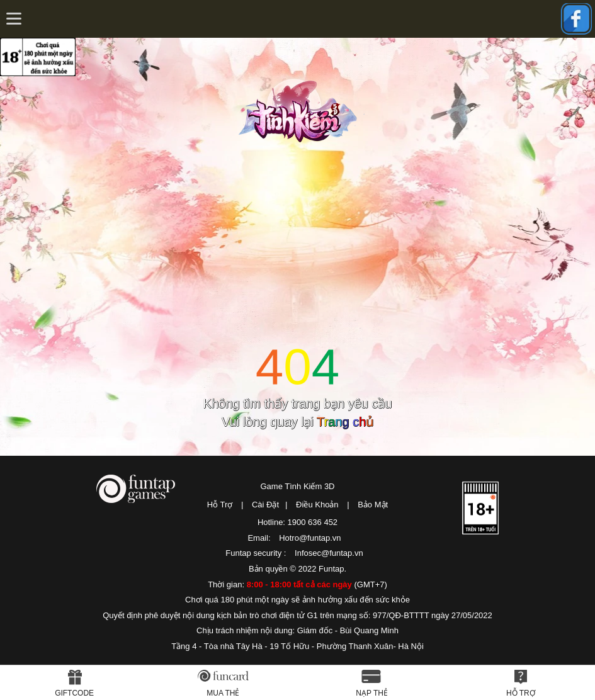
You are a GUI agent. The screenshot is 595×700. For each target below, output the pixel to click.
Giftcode (74, 693)
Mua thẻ (223, 693)
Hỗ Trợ (220, 505)
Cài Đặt (265, 505)
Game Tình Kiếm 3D (297, 486)
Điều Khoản (317, 505)
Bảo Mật (373, 505)
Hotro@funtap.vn (310, 538)
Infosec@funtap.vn (329, 553)
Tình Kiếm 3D (302, 109)
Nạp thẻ (372, 693)
